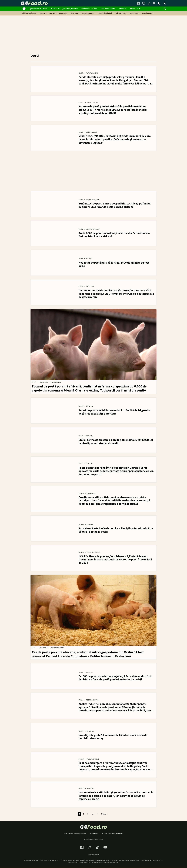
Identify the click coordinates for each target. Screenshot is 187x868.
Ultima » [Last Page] (104, 815)
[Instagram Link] (144, 3)
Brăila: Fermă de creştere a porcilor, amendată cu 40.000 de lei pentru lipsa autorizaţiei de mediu (116, 442)
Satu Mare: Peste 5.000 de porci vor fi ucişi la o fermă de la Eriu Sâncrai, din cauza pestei (116, 531)
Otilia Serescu (91, 132)
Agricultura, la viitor (69, 9)
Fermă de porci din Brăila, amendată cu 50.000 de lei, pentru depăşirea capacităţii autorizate (115, 412)
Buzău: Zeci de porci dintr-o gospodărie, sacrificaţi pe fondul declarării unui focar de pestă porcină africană (115, 206)
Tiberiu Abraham (92, 701)
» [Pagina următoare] (97, 815)
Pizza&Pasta (121, 13)
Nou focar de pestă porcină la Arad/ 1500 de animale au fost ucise (114, 265)
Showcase (134, 9)
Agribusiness (34, 9)
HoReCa (54, 9)
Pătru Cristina (92, 103)
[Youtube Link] (154, 3)
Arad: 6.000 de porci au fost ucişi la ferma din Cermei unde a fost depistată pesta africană (114, 235)
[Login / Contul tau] (165, 3)
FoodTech (63, 13)
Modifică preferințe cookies (113, 834)
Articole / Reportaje (57, 648)
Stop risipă (134, 13)
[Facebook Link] (138, 3)
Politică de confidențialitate (75, 834)
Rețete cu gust (88, 13)
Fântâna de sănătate (89, 9)
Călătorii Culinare (29, 13)
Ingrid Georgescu (93, 200)
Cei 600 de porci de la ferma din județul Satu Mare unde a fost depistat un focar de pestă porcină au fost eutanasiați (115, 678)
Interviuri (123, 9)
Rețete (43, 13)
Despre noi (94, 834)
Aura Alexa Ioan (92, 73)
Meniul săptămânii (105, 13)
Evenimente (147, 13)
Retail (45, 9)
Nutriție (52, 13)
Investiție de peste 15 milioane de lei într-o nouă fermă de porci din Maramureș (113, 737)
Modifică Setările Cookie (94, 840)
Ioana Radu (90, 287)
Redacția (89, 259)
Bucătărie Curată (108, 9)
